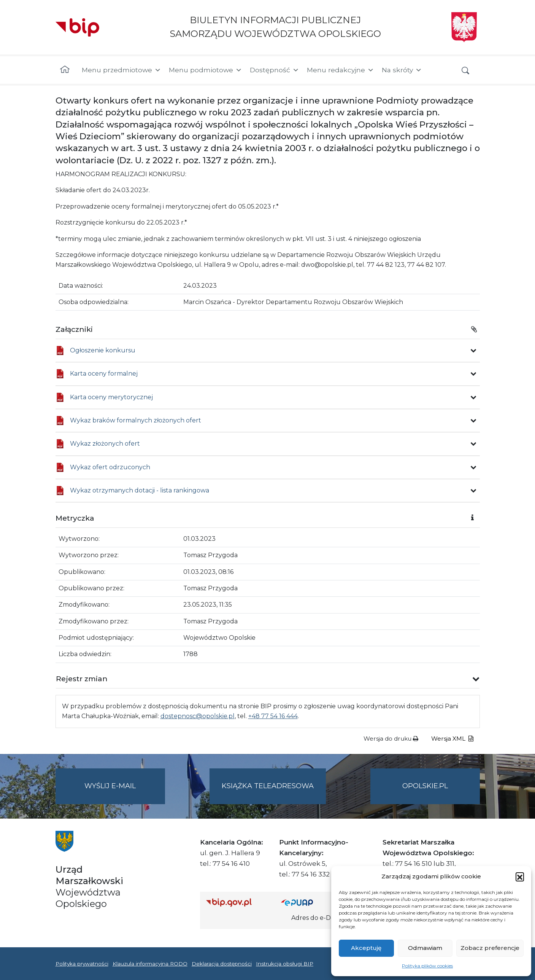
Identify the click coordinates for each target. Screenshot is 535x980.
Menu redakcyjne (341, 70)
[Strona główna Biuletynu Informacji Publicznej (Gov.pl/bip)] (238, 902)
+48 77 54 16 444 (273, 716)
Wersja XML (452, 739)
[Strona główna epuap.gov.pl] (306, 902)
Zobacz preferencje (490, 948)
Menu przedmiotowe (121, 70)
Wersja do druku (391, 739)
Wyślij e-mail (125, 792)
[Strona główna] (65, 70)
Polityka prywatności (82, 964)
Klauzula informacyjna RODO (150, 964)
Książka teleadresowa (268, 786)
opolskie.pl (425, 786)
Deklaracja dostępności (222, 964)
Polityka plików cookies (427, 966)
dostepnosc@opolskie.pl (198, 716)
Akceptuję (366, 948)
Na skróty (402, 70)
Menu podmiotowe (206, 70)
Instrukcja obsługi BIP (285, 964)
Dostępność (275, 70)
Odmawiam (425, 948)
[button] (520, 876)
